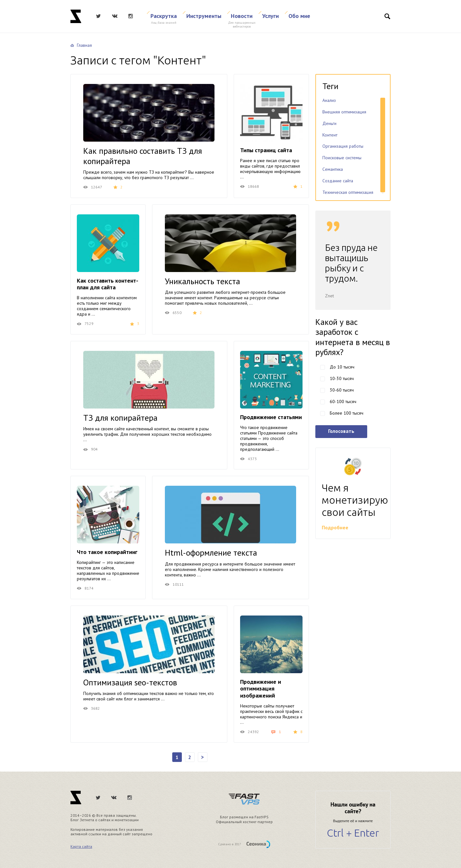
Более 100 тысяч (347, 413)
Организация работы (343, 146)
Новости (242, 16)
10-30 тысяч (342, 378)
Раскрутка (164, 16)
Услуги (271, 16)
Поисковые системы (342, 158)
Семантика (333, 169)
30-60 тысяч (342, 390)
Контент (330, 135)
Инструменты (204, 16)
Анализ (329, 100)
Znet (76, 16)
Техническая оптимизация (348, 192)
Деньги (329, 123)
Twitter (98, 16)
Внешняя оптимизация (344, 112)
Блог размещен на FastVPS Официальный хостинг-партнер (244, 819)
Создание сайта (338, 181)
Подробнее (335, 527)
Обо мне (299, 16)
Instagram (131, 16)
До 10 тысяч (342, 367)
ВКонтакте (115, 16)
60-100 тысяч (343, 401)
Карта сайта (81, 846)
